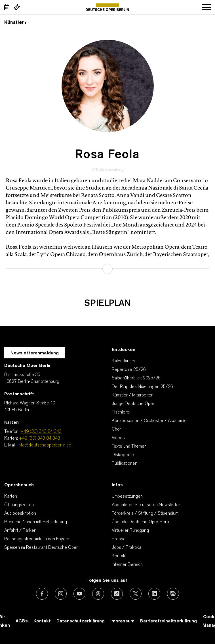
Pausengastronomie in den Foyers (37, 539)
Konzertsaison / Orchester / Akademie (149, 421)
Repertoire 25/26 (129, 370)
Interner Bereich (127, 565)
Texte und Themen (129, 446)
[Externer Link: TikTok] (117, 594)
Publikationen (125, 464)
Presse (119, 539)
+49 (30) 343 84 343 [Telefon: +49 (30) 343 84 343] (41, 432)
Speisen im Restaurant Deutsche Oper (41, 548)
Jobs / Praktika (127, 548)
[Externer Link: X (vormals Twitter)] (136, 594)
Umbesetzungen (127, 496)
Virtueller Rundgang (130, 531)
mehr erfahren (107, 269)
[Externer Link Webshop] (17, 7)
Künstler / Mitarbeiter (132, 395)
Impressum (122, 621)
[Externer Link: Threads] (98, 594)
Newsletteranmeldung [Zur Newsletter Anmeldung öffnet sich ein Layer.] (35, 353)
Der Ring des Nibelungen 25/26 (142, 387)
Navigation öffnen (206, 7)
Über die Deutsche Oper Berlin (141, 522)
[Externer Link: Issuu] (173, 594)
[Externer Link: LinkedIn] (154, 594)
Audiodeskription (20, 514)
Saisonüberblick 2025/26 (136, 378)
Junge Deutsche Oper (133, 404)
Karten (11, 496)
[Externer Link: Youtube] (79, 594)
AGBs (22, 621)
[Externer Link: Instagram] (61, 594)
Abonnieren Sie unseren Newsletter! (147, 505)
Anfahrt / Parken (20, 531)
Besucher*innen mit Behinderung (36, 522)
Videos (118, 438)
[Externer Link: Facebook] (42, 594)
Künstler (15, 23)
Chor (116, 429)
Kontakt (119, 556)
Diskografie (123, 455)
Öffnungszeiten (19, 505)
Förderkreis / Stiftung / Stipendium (145, 514)
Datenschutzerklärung (81, 621)
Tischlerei (121, 412)
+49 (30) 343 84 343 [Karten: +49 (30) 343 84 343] (40, 439)
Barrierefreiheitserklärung (168, 621)
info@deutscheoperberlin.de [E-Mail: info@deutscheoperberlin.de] (44, 445)
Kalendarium (123, 361)
